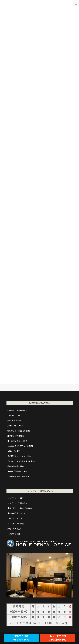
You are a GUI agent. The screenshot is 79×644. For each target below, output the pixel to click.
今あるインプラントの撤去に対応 (21, 461)
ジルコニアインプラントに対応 (20, 446)
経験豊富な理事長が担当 (17, 410)
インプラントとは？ (16, 498)
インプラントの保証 (16, 524)
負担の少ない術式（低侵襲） (19, 431)
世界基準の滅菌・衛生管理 (18, 476)
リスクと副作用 (14, 534)
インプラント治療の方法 (17, 503)
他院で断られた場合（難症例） (20, 508)
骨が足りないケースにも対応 (19, 456)
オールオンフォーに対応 (17, 441)
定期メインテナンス (16, 518)
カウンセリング (14, 415)
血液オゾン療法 (14, 451)
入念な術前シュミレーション (19, 426)
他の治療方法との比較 (16, 513)
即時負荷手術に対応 (16, 436)
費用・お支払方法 (15, 529)
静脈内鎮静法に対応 (16, 466)
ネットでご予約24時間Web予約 (58, 638)
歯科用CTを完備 (14, 420)
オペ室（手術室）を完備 (17, 471)
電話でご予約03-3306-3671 (21, 638)
